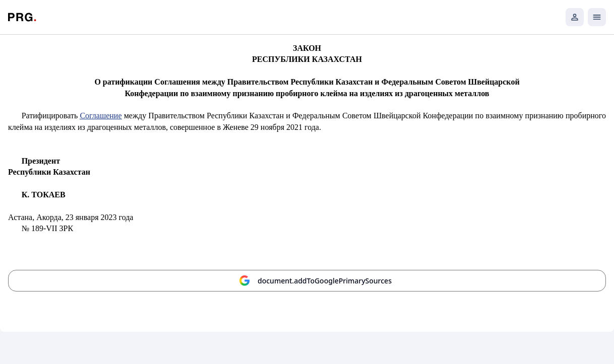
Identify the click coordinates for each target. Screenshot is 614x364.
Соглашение (101, 116)
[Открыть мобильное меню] (597, 17)
